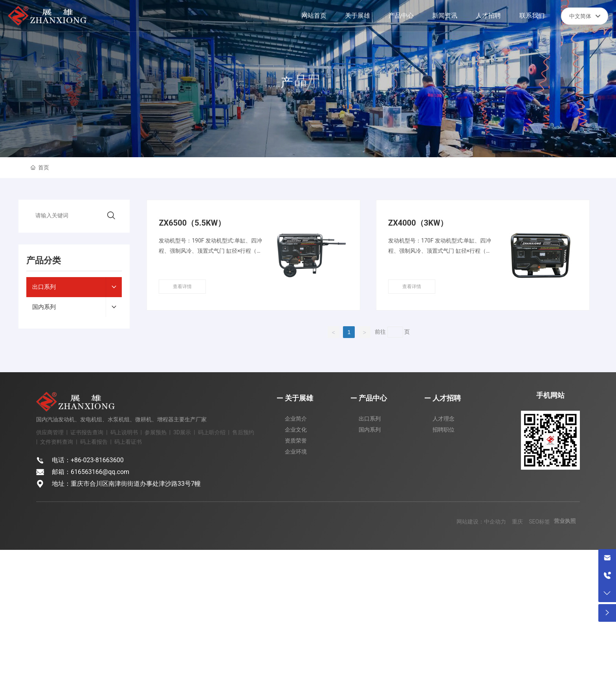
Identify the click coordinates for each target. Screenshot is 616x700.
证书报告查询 (87, 432)
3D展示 (182, 432)
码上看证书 (128, 442)
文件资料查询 (57, 442)
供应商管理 (50, 432)
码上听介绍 (212, 432)
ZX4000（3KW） (418, 223)
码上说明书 (124, 432)
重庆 (517, 522)
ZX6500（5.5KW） (192, 223)
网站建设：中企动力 (481, 522)
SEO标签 (539, 522)
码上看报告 (94, 442)
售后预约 (243, 432)
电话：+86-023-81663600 (88, 460)
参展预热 (156, 432)
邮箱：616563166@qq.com (91, 472)
